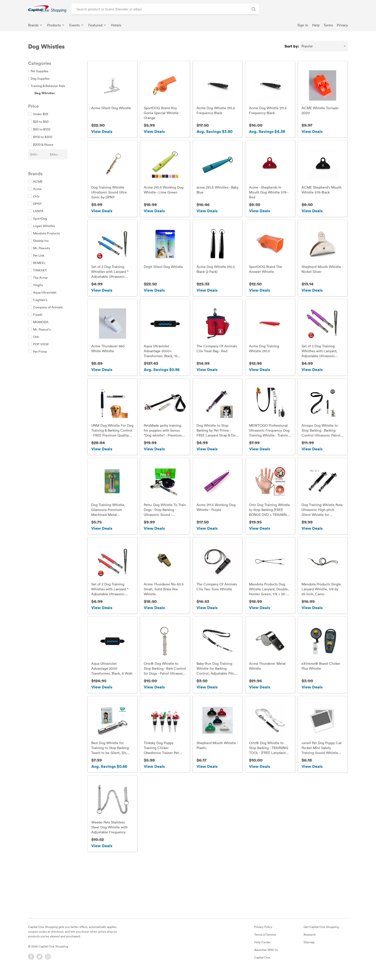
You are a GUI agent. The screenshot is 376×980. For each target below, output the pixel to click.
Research (310, 939)
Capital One (262, 962)
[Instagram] (48, 962)
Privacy (342, 25)
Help (316, 25)
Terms (328, 25)
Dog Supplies (39, 78)
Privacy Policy (263, 932)
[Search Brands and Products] (254, 9)
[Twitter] (39, 962)
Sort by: (292, 46)
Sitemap (309, 947)
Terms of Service (265, 939)
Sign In (303, 25)
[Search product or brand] (165, 9)
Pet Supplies (38, 71)
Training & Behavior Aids (47, 86)
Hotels (116, 25)
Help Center (262, 947)
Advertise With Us (266, 955)
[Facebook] (31, 962)
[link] (47, 9)
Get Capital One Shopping (321, 932)
